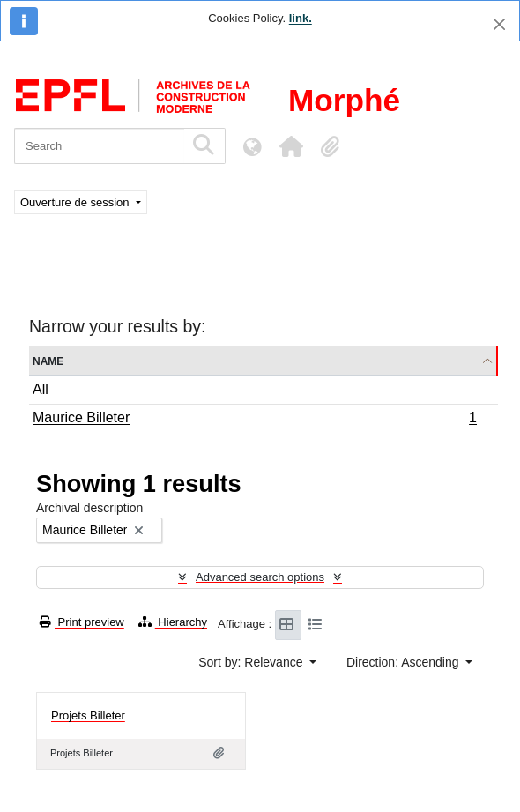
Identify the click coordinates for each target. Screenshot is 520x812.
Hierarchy (173, 622)
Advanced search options (260, 577)
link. (301, 18)
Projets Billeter (88, 715)
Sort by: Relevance (252, 662)
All (41, 389)
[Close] (499, 24)
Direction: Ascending (405, 662)
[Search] (99, 146)
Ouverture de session (76, 202)
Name (48, 360)
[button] (291, 146)
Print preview (82, 622)
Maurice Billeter (254, 420)
